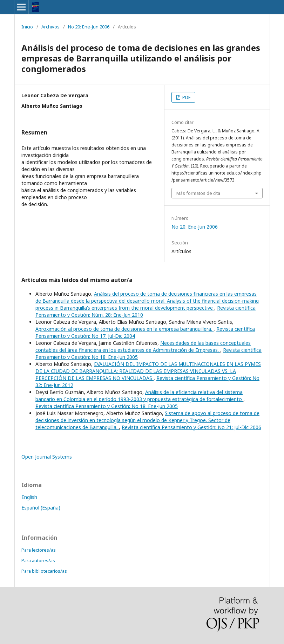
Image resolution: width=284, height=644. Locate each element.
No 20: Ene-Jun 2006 (89, 27)
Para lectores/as (39, 550)
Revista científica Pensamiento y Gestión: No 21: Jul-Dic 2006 (191, 427)
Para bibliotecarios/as (44, 571)
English (29, 497)
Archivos (50, 27)
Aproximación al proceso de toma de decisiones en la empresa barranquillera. (124, 329)
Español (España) (41, 508)
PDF (186, 97)
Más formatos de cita (198, 193)
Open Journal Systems (47, 457)
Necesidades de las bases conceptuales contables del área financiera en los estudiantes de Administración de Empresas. (143, 346)
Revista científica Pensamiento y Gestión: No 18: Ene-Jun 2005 (107, 406)
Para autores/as (38, 560)
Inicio (27, 27)
